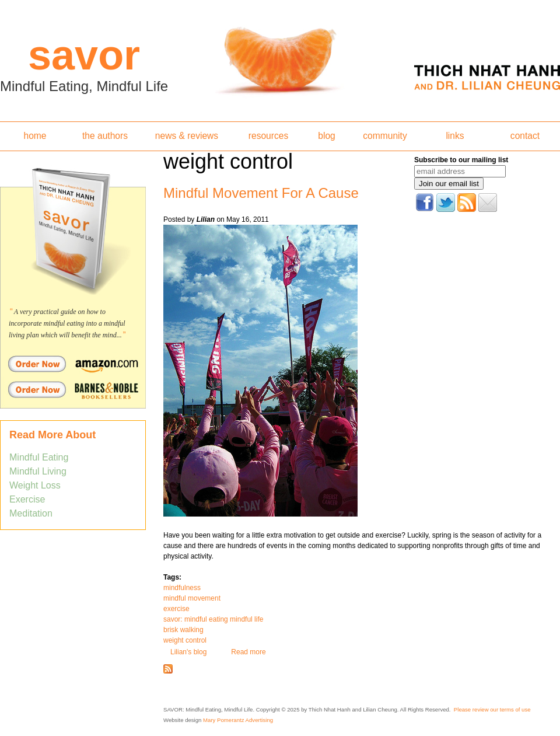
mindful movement (192, 598)
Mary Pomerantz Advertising (238, 720)
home (35, 136)
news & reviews (187, 136)
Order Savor (73, 364)
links (455, 136)
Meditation (31, 513)
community (385, 136)
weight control (185, 640)
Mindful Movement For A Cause (261, 193)
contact (525, 136)
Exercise (27, 499)
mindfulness (182, 588)
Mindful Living (38, 471)
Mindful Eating (39, 457)
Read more (248, 652)
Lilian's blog (188, 652)
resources (268, 136)
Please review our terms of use (492, 709)
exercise (176, 609)
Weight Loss (35, 485)
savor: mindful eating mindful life (213, 619)
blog (326, 136)
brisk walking (183, 630)
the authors (105, 136)
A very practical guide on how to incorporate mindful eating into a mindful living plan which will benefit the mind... (67, 323)
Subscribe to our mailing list (461, 160)
